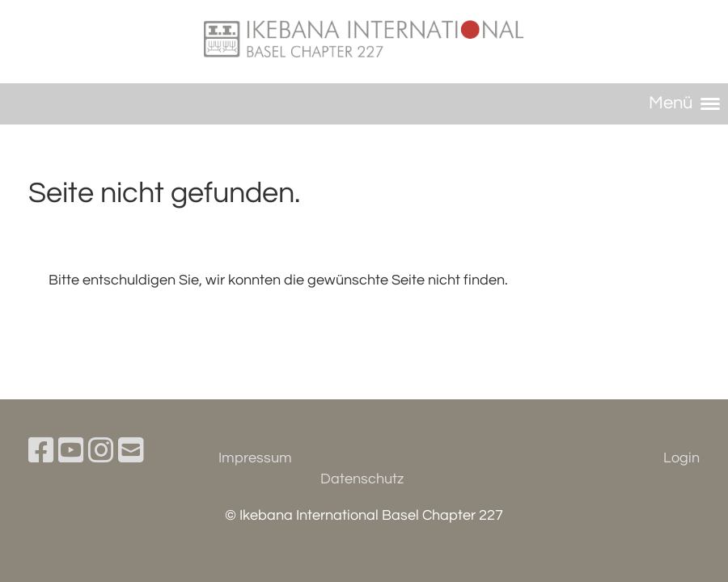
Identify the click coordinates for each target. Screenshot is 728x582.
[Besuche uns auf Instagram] (101, 452)
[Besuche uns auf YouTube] (71, 452)
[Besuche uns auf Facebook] (41, 452)
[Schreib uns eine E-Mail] (131, 452)
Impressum (255, 458)
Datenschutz (362, 479)
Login (681, 458)
